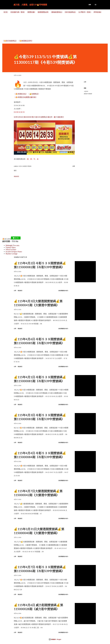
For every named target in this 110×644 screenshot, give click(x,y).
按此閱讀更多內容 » (63, 291)
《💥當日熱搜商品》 (10, 41)
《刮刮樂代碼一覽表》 (18, 12)
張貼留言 (16, 176)
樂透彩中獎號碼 (88, 94)
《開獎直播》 (31, 12)
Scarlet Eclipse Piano (14, 252)
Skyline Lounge (12, 254)
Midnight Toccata (12, 245)
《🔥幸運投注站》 (21, 94)
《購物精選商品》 (57, 12)
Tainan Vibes (11, 247)
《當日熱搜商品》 (70, 12)
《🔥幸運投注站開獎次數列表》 (26, 97)
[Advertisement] (52, 27)
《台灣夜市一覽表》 (85, 12)
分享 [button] (85, 82)
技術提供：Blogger (55, 639)
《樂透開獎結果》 (43, 12)
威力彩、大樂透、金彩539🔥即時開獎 (30, 5)
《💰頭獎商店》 (34, 94)
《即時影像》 (97, 12)
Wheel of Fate (11, 249)
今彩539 (86, 91)
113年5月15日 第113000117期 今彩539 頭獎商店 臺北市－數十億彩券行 (39, 117)
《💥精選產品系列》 (26, 41)
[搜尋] (90, 5)
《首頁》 (6, 12)
